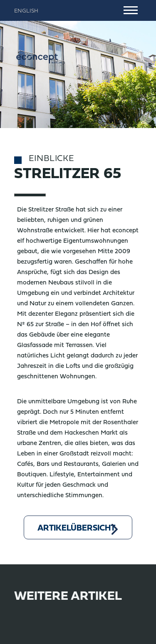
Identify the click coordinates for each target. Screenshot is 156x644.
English (26, 11)
